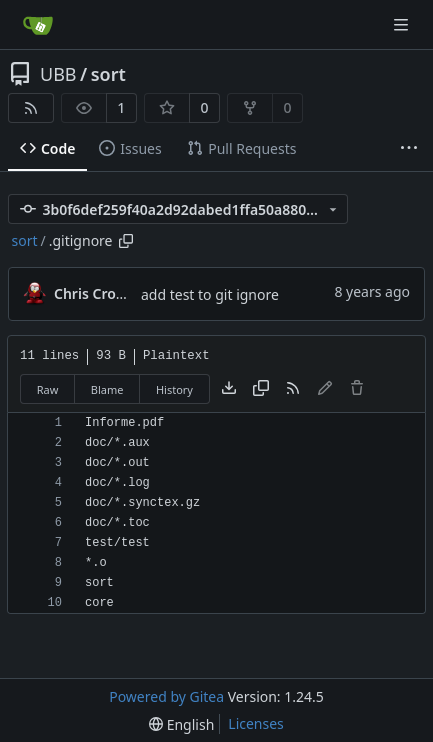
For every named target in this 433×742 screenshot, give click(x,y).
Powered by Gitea (166, 696)
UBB (58, 74)
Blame (107, 389)
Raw (48, 389)
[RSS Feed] (31, 108)
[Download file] (229, 389)
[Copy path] (126, 241)
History (174, 389)
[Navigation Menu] (403, 24)
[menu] (181, 724)
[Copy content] (261, 389)
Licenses (256, 723)
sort (108, 74)
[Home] (38, 25)
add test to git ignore (210, 294)
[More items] (409, 149)
